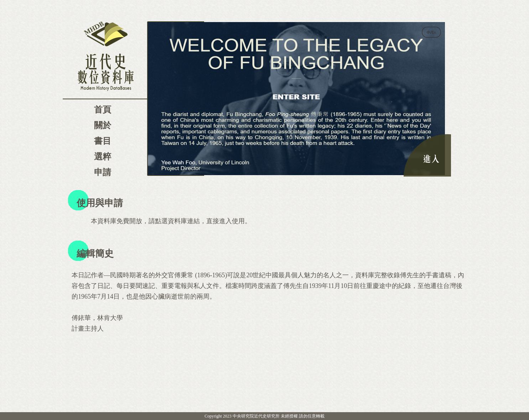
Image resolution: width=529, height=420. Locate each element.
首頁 (103, 110)
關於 (103, 125)
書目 (103, 141)
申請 (103, 172)
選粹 (103, 157)
